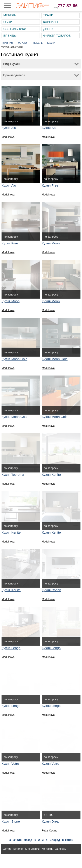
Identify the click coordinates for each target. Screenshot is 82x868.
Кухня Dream (51, 821)
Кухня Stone (11, 821)
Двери (48, 29)
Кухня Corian (51, 590)
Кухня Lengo (11, 648)
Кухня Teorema (13, 475)
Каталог (23, 43)
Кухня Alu (9, 128)
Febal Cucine (50, 831)
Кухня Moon (51, 243)
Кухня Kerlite (51, 475)
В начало (15, 840)
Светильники (15, 29)
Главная (7, 43)
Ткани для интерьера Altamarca (22, 859)
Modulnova (8, 137)
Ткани (48, 15)
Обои (8, 22)
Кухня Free (50, 185)
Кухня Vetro (10, 764)
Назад (28, 840)
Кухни (51, 43)
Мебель (10, 15)
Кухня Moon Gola (14, 359)
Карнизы (51, 22)
